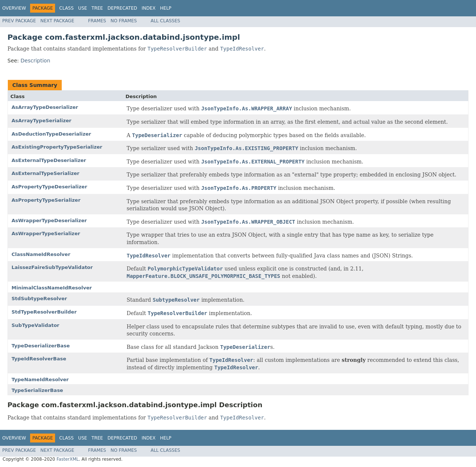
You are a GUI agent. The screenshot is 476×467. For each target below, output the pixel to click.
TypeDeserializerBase (41, 346)
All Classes (165, 21)
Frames (97, 21)
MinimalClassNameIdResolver (52, 288)
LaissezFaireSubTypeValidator (52, 267)
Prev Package (19, 21)
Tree (97, 8)
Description (35, 61)
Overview (14, 8)
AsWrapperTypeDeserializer (49, 220)
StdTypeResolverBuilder (44, 312)
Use (83, 8)
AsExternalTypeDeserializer (49, 160)
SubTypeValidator (36, 325)
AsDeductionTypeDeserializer (51, 134)
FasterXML (68, 459)
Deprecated (122, 8)
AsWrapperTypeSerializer (46, 233)
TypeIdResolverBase (39, 359)
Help (166, 8)
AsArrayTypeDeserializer (45, 107)
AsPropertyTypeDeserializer (49, 187)
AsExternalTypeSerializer (45, 173)
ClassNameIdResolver (41, 254)
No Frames (124, 21)
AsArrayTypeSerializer (41, 121)
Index (149, 8)
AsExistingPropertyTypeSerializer (57, 147)
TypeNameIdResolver (40, 380)
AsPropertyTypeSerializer (46, 200)
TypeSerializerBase (37, 390)
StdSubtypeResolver (39, 299)
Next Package (57, 21)
